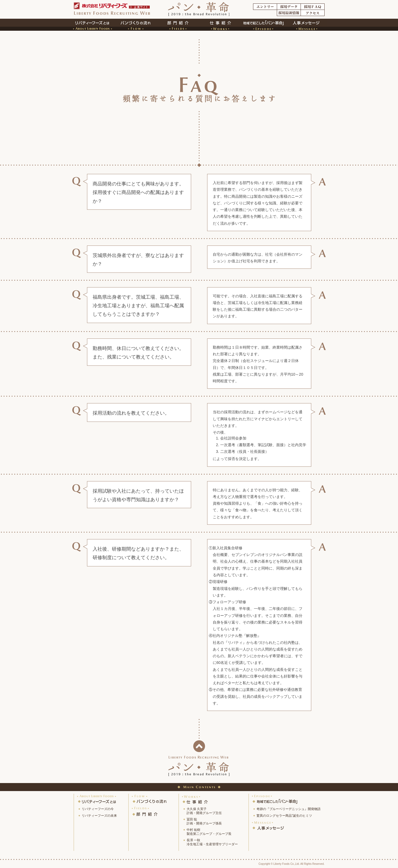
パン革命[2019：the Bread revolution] (199, 10)
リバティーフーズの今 (98, 809)
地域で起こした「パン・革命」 (276, 799)
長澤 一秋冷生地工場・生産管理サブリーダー (212, 842)
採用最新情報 (289, 13)
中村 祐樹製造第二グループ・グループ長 (209, 832)
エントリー (265, 7)
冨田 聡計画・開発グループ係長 (204, 821)
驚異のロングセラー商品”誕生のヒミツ (284, 816)
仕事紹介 (220, 25)
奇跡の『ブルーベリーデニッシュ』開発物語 (289, 809)
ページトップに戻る (199, 746)
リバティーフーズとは (97, 799)
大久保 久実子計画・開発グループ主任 (204, 811)
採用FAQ (313, 7)
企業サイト (140, 7)
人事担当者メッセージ (306, 25)
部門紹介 (178, 25)
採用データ (289, 7)
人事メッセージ (268, 826)
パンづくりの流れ (150, 799)
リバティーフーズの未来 (99, 816)
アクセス (313, 13)
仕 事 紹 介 (195, 799)
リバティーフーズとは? (92, 25)
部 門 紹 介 (145, 811)
